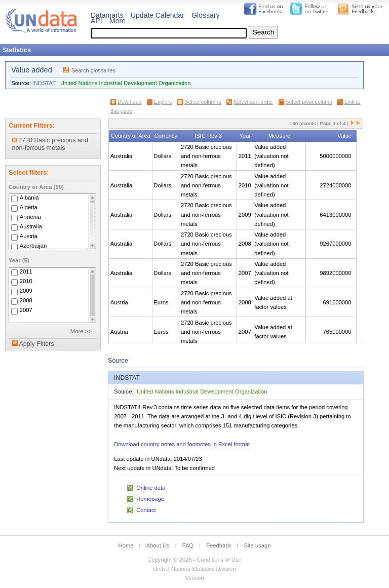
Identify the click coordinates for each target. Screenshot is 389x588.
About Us (158, 545)
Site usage (258, 545)
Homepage (150, 499)
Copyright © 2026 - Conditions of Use (194, 560)
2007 (26, 310)
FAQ (188, 545)
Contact (146, 510)
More (118, 21)
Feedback (219, 545)
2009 (26, 291)
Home (126, 545)
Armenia (30, 217)
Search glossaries (93, 70)
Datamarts (107, 15)
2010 (26, 281)
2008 (26, 300)
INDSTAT (44, 83)
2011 (26, 271)
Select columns (203, 102)
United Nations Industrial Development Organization (125, 83)
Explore (163, 102)
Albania (29, 198)
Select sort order (253, 102)
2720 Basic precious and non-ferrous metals (50, 144)
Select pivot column (309, 102)
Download (129, 102)
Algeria (29, 207)
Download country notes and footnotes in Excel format (182, 444)
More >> (81, 331)
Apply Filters (36, 344)
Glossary (205, 15)
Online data (151, 488)
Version (194, 578)
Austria (29, 236)
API (96, 21)
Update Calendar (158, 15)
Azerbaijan (33, 246)
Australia (31, 226)
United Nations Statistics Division (194, 569)
